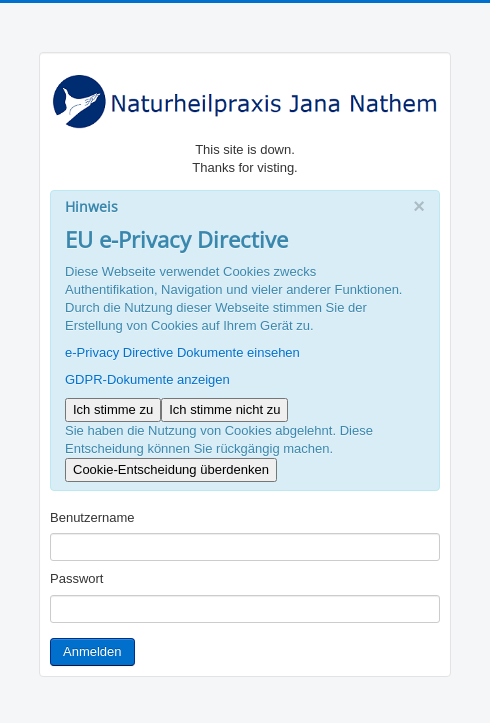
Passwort (76, 578)
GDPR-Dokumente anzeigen (147, 379)
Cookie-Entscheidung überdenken (171, 469)
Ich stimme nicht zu (224, 409)
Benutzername (92, 517)
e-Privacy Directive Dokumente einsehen (182, 352)
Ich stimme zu (113, 409)
